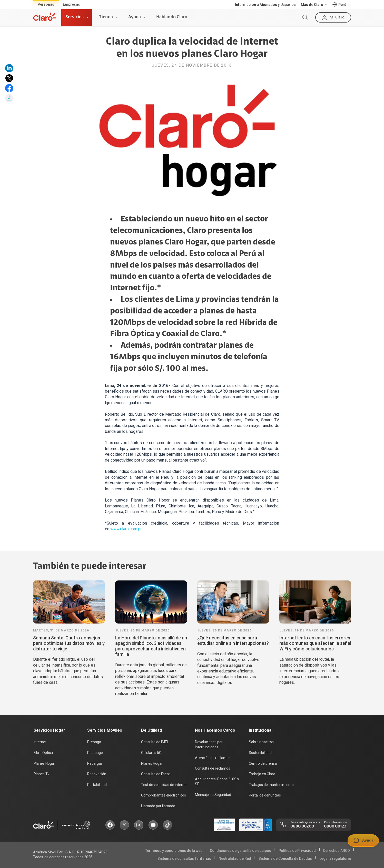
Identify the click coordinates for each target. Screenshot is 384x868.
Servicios (75, 17)
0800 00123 (335, 826)
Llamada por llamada (158, 806)
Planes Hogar (44, 763)
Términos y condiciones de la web (174, 851)
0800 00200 (302, 826)
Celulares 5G (151, 753)
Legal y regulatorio (335, 859)
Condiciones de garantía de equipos (240, 851)
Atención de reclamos (213, 758)
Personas (46, 4)
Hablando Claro (172, 17)
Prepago (94, 742)
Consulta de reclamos (213, 768)
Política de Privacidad (297, 851)
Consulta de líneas (156, 774)
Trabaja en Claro (262, 774)
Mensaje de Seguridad (213, 795)
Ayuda (135, 17)
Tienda (106, 17)
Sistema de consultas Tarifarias (184, 859)
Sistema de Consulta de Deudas (285, 859)
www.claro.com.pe (126, 529)
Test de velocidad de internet (164, 785)
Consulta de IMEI (154, 742)
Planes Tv (42, 774)
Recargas (95, 763)
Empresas (71, 4)
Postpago (95, 753)
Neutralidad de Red (235, 859)
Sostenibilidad (260, 753)
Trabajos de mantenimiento (271, 785)
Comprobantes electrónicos (164, 795)
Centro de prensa (263, 763)
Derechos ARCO (337, 851)
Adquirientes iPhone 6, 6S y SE (217, 782)
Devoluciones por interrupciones (209, 744)
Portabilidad (97, 785)
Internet (40, 742)
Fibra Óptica (43, 753)
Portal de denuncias (265, 795)
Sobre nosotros (261, 742)
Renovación (97, 774)
